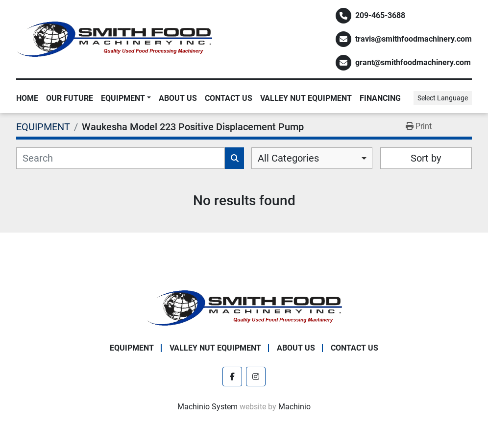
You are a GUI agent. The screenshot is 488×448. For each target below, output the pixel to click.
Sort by (426, 158)
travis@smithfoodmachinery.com (414, 39)
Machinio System (207, 407)
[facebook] (232, 377)
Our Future (70, 98)
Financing (380, 98)
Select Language (443, 98)
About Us (178, 98)
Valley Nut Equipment (306, 98)
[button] (126, 98)
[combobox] (312, 158)
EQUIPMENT (123, 98)
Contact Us (229, 98)
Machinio (294, 407)
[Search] (121, 158)
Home (27, 98)
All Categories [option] (288, 158)
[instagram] (256, 377)
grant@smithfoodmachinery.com (413, 62)
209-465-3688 (380, 15)
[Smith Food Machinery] (244, 307)
